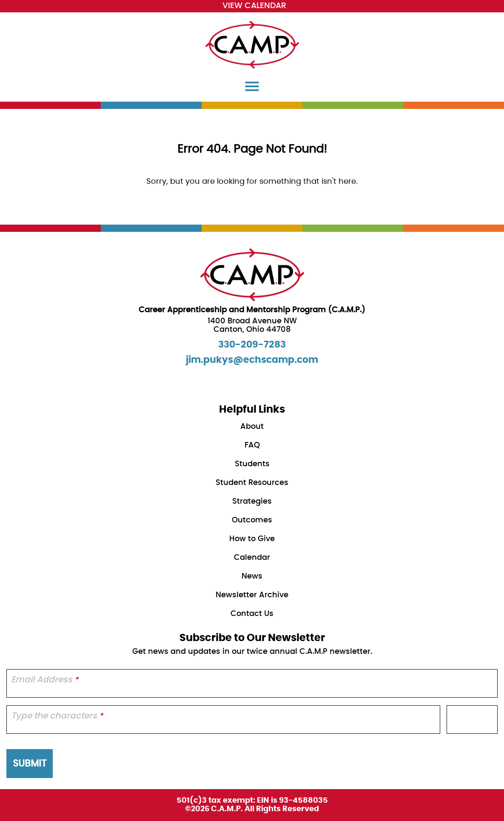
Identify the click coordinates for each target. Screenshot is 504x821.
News (252, 576)
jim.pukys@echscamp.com (252, 360)
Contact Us (252, 614)
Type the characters (57, 716)
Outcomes (252, 520)
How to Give (252, 539)
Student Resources (252, 483)
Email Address (45, 680)
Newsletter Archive (252, 595)
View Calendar (254, 6)
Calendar (252, 558)
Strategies (252, 502)
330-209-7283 (252, 345)
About (252, 427)
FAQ (252, 445)
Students (252, 464)
